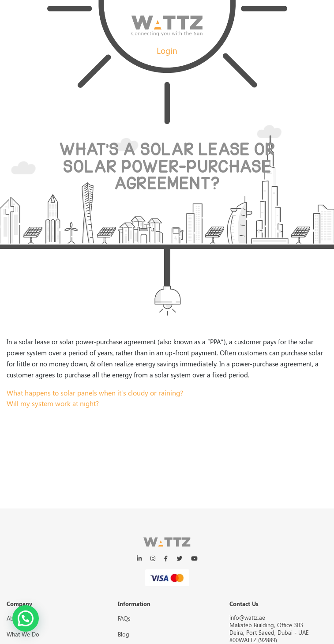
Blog (124, 634)
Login (167, 50)
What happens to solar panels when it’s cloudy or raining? (95, 393)
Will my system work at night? (53, 403)
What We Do (23, 634)
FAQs (124, 618)
